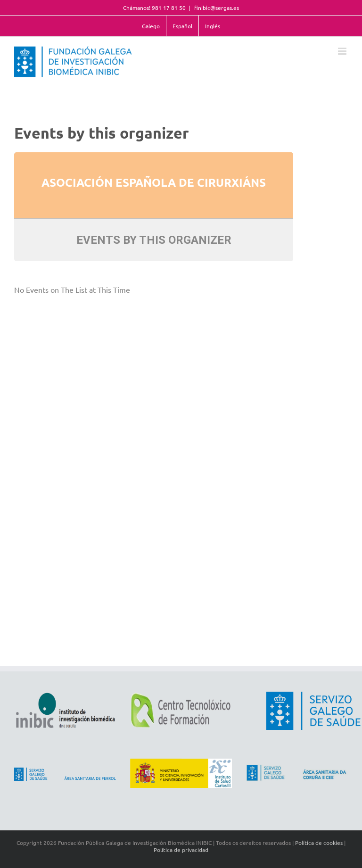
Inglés (213, 26)
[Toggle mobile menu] (343, 51)
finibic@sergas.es (216, 8)
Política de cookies (319, 843)
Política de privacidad (181, 850)
